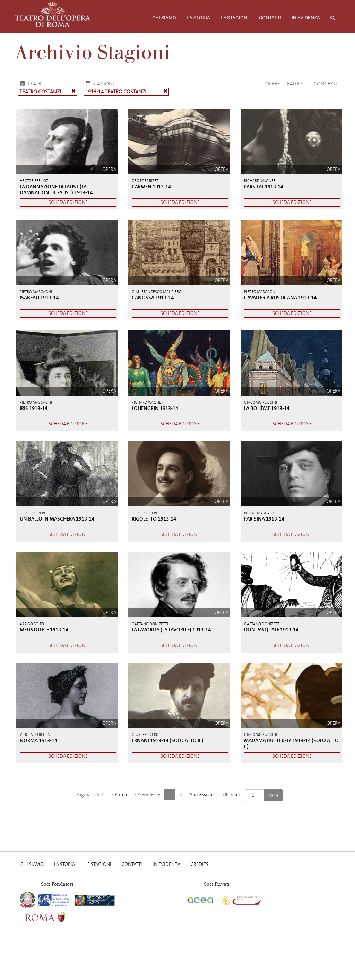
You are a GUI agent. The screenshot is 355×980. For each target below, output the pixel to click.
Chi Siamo (164, 18)
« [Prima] (119, 795)
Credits (200, 864)
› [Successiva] (202, 795)
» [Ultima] (232, 795)
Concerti (325, 84)
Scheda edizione (68, 202)
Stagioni (99, 84)
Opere (273, 84)
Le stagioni (235, 18)
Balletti (297, 84)
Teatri (30, 84)
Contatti (270, 18)
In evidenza (306, 18)
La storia (198, 18)
